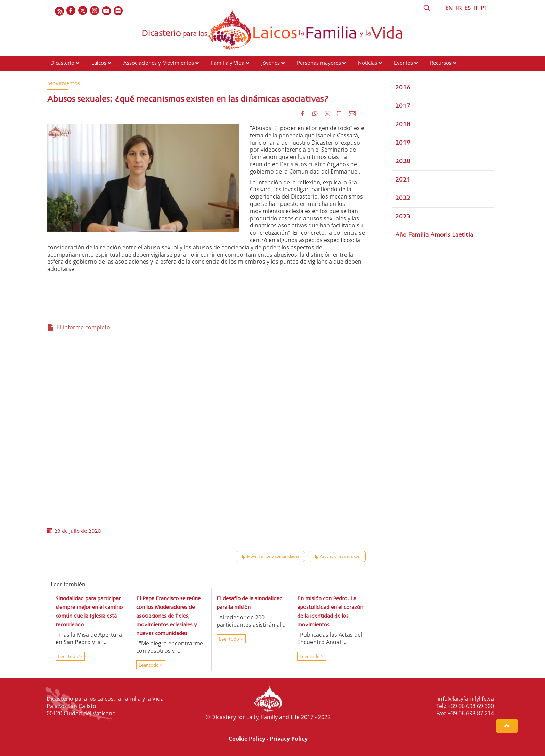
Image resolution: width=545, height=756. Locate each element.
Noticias (368, 63)
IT (476, 8)
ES (467, 8)
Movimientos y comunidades (270, 556)
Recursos (441, 63)
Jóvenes (271, 63)
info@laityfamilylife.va (466, 699)
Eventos (404, 63)
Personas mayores (319, 63)
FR (458, 8)
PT (484, 8)
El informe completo (79, 327)
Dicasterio (62, 63)
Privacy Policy (289, 739)
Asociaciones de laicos (337, 556)
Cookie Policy (247, 739)
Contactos (62, 76)
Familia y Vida (228, 63)
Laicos (99, 63)
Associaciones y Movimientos (159, 63)
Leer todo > (69, 656)
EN (449, 8)
